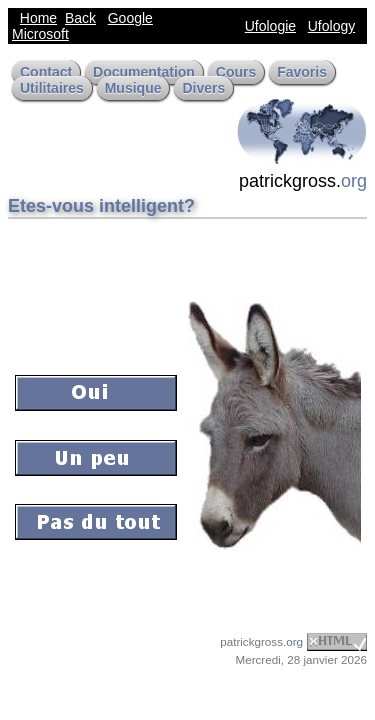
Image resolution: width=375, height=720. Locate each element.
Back (80, 18)
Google (130, 18)
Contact (46, 72)
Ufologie (270, 26)
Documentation (144, 72)
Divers (203, 88)
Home (38, 18)
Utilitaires (52, 88)
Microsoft (40, 34)
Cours (236, 72)
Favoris (302, 72)
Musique (133, 88)
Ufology (331, 26)
